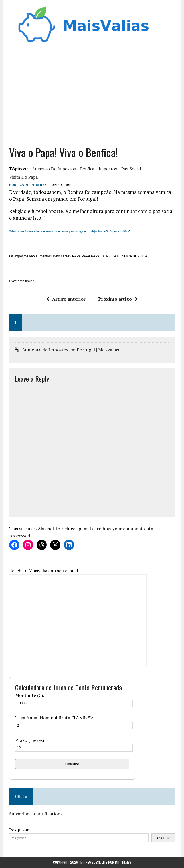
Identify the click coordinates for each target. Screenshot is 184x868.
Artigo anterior (66, 299)
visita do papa (24, 177)
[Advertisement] (92, 97)
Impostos (108, 169)
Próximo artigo (118, 299)
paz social (131, 169)
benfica (87, 169)
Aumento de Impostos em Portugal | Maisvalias (70, 350)
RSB (43, 185)
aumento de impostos (54, 169)
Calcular (72, 764)
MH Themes (123, 862)
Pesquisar (19, 830)
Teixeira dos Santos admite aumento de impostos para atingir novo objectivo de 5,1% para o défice (69, 231)
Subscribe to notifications (36, 814)
